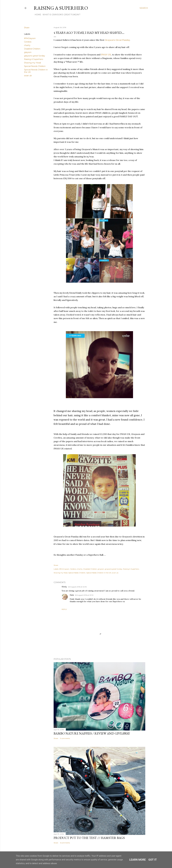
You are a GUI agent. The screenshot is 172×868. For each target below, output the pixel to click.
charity (27, 45)
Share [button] (27, 28)
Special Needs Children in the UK (99, 573)
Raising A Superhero (61, 8)
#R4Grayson (30, 38)
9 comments (65, 738)
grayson (28, 52)
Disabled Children (32, 49)
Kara (72, 595)
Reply (64, 609)
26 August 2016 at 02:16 (77, 587)
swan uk (28, 76)
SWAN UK (106, 55)
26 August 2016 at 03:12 (84, 595)
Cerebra (28, 42)
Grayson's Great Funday (117, 40)
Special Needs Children (35, 66)
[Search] (144, 8)
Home (37, 15)
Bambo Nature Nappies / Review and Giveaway (92, 733)
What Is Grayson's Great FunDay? (61, 15)
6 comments (65, 843)
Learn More (138, 860)
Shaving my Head (32, 63)
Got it (153, 860)
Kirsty (64, 587)
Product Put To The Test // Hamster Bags (89, 838)
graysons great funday (35, 56)
